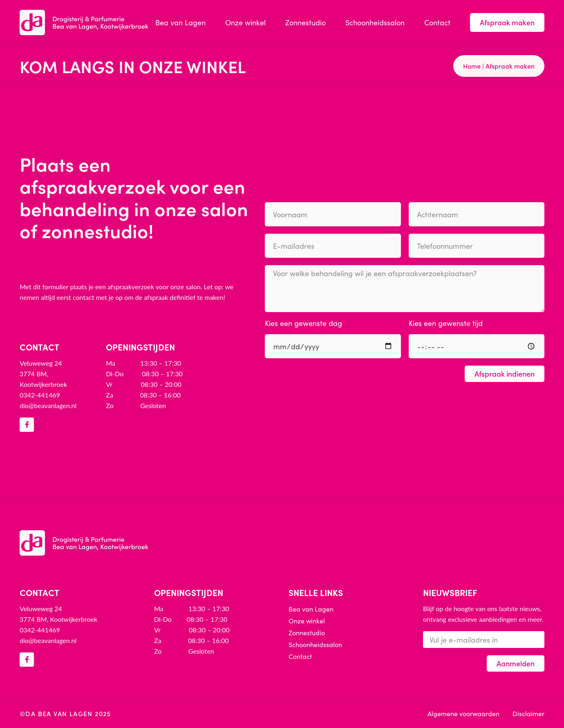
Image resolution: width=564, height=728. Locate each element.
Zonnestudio (305, 22)
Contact (437, 22)
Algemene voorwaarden (463, 713)
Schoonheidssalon (375, 22)
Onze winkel (245, 22)
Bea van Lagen (180, 22)
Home (472, 66)
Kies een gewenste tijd (446, 324)
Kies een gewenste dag (303, 324)
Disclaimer (528, 713)
